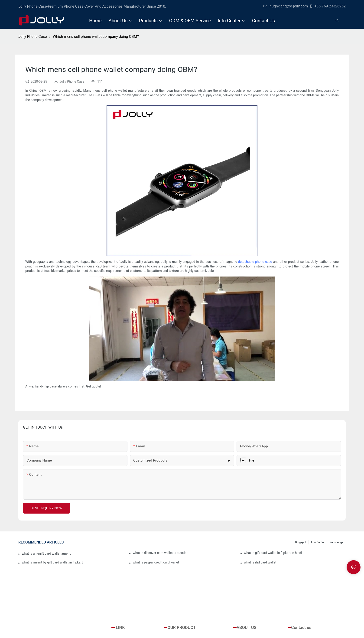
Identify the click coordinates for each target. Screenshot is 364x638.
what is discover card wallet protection (161, 553)
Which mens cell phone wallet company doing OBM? (96, 37)
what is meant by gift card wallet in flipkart (52, 562)
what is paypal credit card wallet (156, 562)
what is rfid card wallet (260, 562)
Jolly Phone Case (32, 37)
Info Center (318, 542)
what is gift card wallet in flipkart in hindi (273, 553)
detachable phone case (255, 262)
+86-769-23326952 (328, 6)
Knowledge (336, 542)
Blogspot (301, 542)
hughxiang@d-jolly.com (286, 6)
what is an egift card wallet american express (46, 553)
